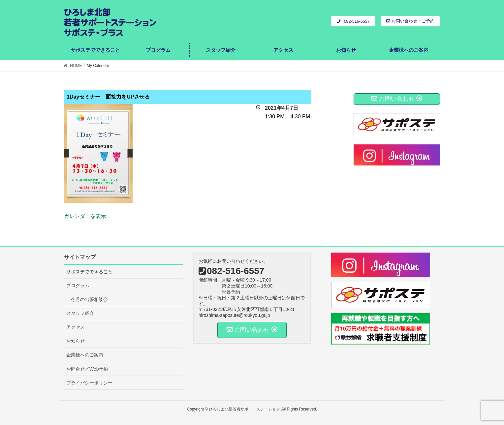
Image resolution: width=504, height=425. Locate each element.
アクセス (76, 327)
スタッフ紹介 (80, 313)
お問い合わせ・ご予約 (410, 21)
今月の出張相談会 (89, 299)
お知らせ (76, 341)
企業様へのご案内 (85, 355)
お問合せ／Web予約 (87, 369)
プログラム (78, 286)
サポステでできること (89, 272)
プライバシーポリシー (89, 383)
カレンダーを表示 (85, 216)
